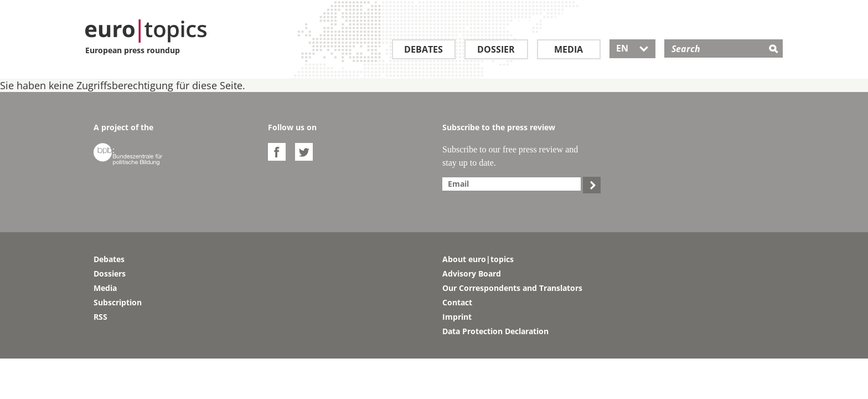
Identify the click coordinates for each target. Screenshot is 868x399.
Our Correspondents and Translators (512, 288)
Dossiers (110, 273)
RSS (100, 317)
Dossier (496, 49)
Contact (457, 302)
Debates (423, 49)
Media (569, 49)
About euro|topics (478, 259)
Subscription (118, 302)
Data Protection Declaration (495, 331)
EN (632, 48)
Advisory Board (472, 273)
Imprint (457, 317)
